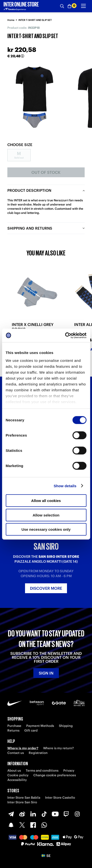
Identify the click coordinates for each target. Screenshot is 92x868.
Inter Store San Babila (24, 798)
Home (11, 20)
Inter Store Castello (60, 798)
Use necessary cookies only (46, 529)
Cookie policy (18, 775)
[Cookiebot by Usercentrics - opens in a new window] (66, 335)
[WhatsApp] (44, 825)
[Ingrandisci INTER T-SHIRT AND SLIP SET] (34, 97)
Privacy (69, 771)
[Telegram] (11, 814)
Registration (38, 753)
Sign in (46, 673)
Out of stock (46, 172)
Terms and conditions (42, 771)
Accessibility (17, 780)
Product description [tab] (29, 190)
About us (14, 771)
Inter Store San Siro (22, 802)
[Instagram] (77, 814)
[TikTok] (44, 814)
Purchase (14, 726)
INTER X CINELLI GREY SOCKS (33, 327)
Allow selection (46, 515)
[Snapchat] (11, 825)
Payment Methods (40, 726)
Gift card (31, 730)
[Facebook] (33, 825)
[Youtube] (55, 814)
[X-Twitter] (22, 825)
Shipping (66, 726)
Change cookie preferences (55, 775)
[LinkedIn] (33, 814)
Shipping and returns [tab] (30, 228)
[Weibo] (22, 814)
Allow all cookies (46, 501)
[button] (46, 856)
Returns (13, 730)
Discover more (46, 588)
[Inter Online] (21, 6)
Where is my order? (23, 748)
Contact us (16, 753)
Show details (65, 486)
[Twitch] (66, 814)
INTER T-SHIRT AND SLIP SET (35, 20)
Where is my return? (59, 748)
